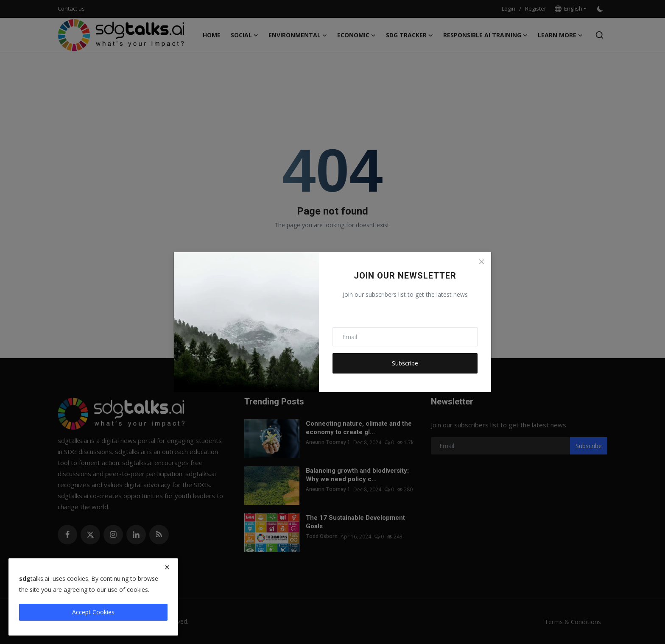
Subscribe (405, 363)
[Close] (481, 262)
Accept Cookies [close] (93, 612)
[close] (167, 567)
